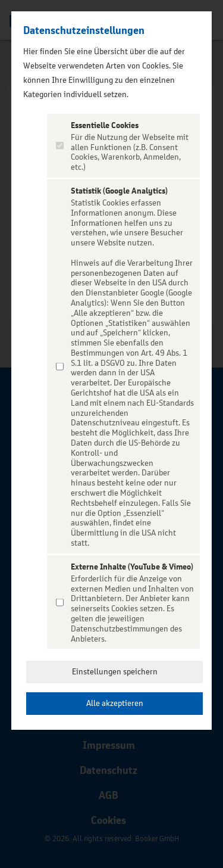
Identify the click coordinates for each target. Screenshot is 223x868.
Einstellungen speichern (115, 672)
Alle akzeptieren (115, 703)
